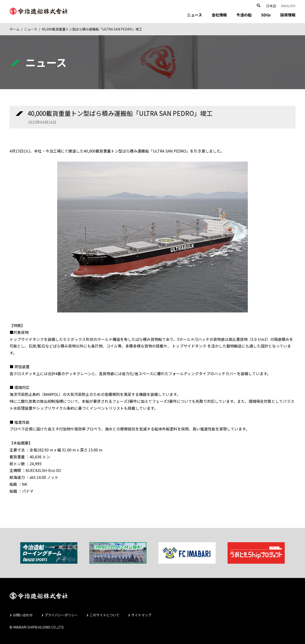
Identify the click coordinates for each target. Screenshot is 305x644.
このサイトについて (105, 615)
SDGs (266, 15)
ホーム (15, 29)
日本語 (271, 6)
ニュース (195, 15)
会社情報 (219, 15)
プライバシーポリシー (61, 615)
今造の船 (244, 15)
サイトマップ (141, 615)
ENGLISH (288, 6)
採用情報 (288, 15)
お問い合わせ (23, 615)
